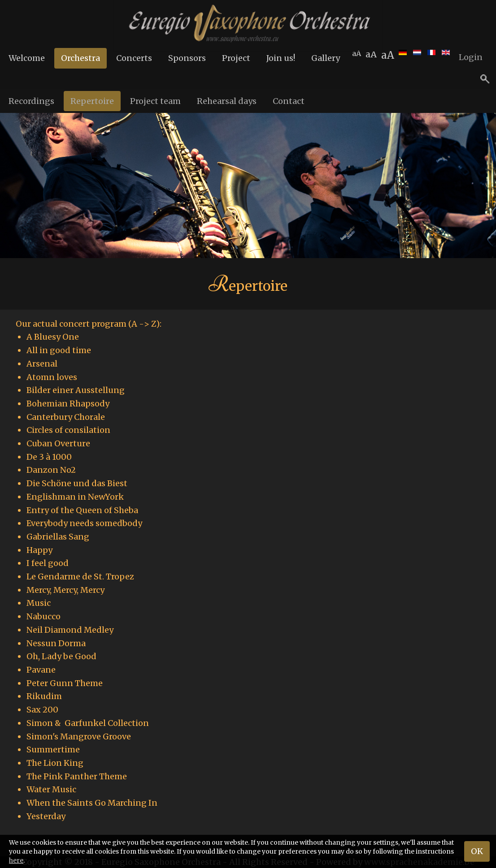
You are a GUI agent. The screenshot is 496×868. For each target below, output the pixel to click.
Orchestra (80, 58)
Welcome (27, 58)
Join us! (281, 58)
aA (388, 55)
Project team (155, 101)
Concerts (134, 58)
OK (477, 851)
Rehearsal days (227, 101)
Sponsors (187, 58)
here (16, 860)
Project (236, 58)
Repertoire (92, 101)
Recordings (31, 101)
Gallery (326, 58)
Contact (289, 101)
